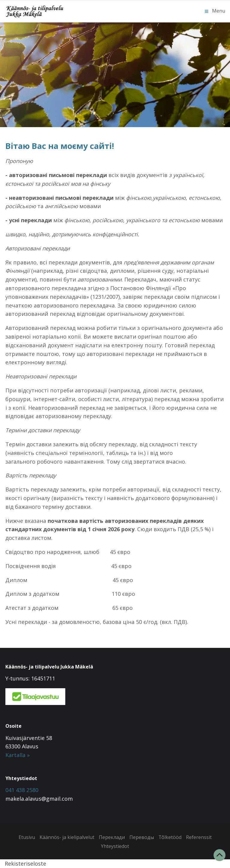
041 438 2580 (22, 790)
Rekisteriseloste (25, 864)
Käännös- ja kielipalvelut (67, 837)
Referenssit (199, 837)
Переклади (112, 837)
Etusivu (27, 837)
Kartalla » (18, 755)
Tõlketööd (170, 837)
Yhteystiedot (115, 846)
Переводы (141, 837)
